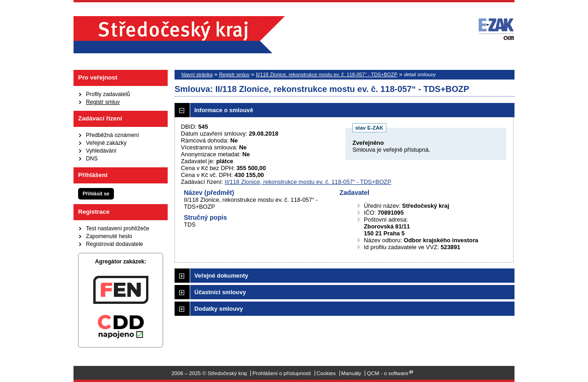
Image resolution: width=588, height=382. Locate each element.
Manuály (351, 373)
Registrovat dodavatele (114, 244)
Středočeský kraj (179, 35)
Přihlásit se (96, 194)
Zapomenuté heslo (109, 236)
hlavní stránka (197, 74)
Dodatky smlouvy (219, 309)
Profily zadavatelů (108, 94)
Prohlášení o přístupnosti (281, 373)
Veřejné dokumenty (221, 276)
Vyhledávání (101, 151)
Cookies (326, 373)
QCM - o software (388, 373)
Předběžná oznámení (113, 135)
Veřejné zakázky (106, 143)
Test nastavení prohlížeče (118, 228)
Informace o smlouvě (224, 110)
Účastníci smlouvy (220, 292)
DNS (92, 159)
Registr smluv (103, 102)
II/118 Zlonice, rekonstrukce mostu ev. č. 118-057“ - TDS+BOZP (327, 74)
